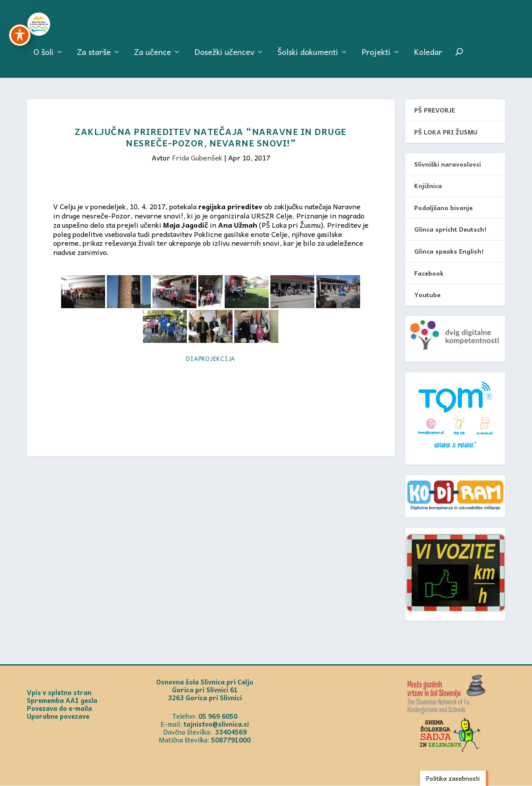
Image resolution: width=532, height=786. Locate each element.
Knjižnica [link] (428, 186)
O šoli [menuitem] (44, 58)
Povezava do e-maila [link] (59, 709)
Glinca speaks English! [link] (449, 251)
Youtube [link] (427, 295)
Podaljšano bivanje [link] (443, 207)
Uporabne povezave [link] (58, 717)
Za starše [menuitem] (94, 58)
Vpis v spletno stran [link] (59, 693)
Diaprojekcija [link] (211, 359)
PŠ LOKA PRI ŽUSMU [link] (446, 132)
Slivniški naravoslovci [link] (448, 164)
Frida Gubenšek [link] (197, 158)
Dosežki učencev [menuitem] (224, 58)
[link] (54, 26)
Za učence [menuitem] (153, 58)
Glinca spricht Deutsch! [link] (450, 229)
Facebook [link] (429, 273)
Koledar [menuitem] (428, 58)
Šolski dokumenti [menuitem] (308, 58)
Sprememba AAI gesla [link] (62, 701)
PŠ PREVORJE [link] (435, 110)
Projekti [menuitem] (376, 58)
